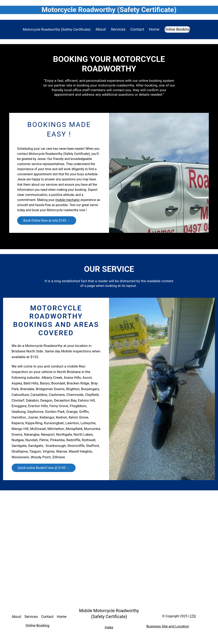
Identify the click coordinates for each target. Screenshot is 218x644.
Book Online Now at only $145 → (47, 220)
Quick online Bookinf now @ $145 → (44, 468)
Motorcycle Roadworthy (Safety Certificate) (57, 29)
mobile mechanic (68, 200)
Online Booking (177, 29)
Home (154, 29)
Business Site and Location (168, 626)
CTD (193, 616)
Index (109, 627)
